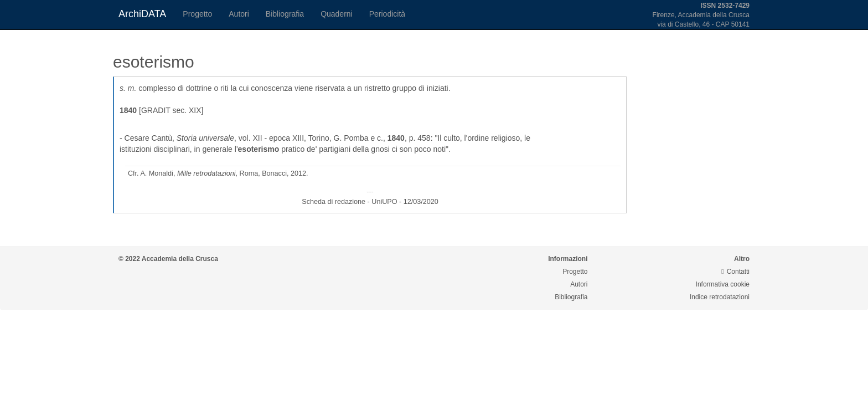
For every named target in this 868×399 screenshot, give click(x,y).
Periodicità (387, 14)
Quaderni (337, 14)
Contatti (735, 272)
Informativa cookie (723, 284)
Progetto (197, 14)
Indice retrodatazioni (720, 297)
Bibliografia (285, 14)
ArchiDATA (142, 14)
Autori (239, 14)
